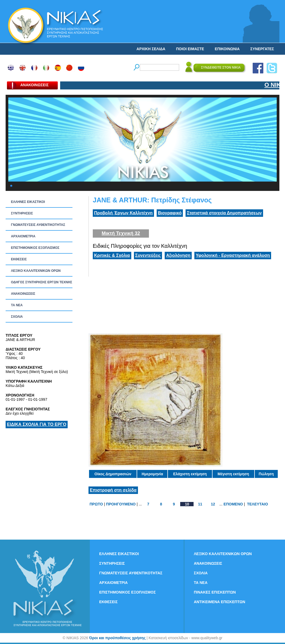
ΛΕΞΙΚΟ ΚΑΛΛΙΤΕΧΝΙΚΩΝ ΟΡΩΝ (36, 271)
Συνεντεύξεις (148, 255)
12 (213, 504)
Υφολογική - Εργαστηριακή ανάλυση (233, 255)
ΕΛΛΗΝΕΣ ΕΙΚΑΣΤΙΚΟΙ (28, 202)
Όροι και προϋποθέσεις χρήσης (117, 638)
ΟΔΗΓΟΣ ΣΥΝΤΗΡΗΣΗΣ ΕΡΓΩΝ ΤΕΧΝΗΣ (42, 282)
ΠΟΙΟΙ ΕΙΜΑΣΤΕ (190, 49)
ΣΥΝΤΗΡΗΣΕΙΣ (22, 213)
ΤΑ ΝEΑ (17, 305)
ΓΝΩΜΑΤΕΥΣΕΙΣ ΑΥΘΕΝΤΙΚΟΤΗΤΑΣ (38, 225)
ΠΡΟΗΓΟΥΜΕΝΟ (121, 504)
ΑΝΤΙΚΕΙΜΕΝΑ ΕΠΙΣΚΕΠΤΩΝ (219, 602)
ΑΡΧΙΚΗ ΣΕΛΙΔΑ (151, 49)
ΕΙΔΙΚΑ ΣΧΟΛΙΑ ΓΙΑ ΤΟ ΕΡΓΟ (37, 424)
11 (200, 504)
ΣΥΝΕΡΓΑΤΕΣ (262, 49)
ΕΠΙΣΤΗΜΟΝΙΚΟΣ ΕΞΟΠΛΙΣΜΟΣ (35, 248)
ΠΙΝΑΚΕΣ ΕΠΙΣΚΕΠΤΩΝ (215, 592)
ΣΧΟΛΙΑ (17, 317)
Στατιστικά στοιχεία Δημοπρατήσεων (224, 213)
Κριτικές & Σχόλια (112, 255)
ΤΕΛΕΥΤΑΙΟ (257, 504)
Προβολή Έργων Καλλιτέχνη (123, 213)
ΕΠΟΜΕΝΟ (233, 504)
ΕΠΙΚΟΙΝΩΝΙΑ (227, 49)
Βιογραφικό (170, 213)
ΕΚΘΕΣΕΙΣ (19, 259)
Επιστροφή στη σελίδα (113, 490)
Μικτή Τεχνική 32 (121, 233)
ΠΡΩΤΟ (96, 504)
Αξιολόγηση (178, 255)
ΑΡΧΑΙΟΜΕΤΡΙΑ (23, 236)
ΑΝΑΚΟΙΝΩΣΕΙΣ (23, 294)
